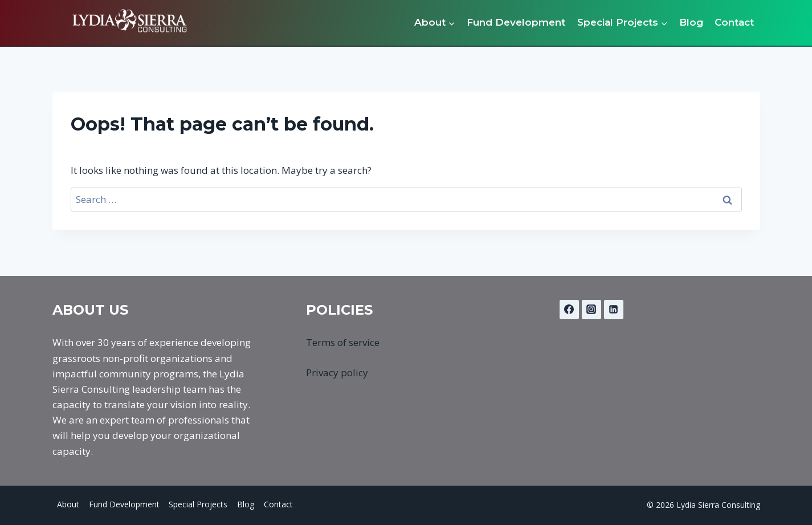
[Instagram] (591, 310)
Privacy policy (337, 373)
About (68, 504)
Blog (691, 22)
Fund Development (516, 22)
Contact (734, 22)
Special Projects (198, 504)
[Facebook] (569, 310)
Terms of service (343, 342)
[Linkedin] (614, 310)
